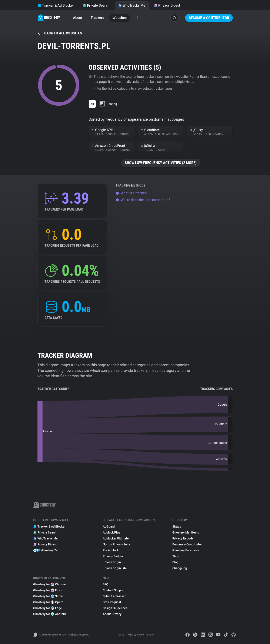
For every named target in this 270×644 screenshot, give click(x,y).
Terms (121, 635)
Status (177, 527)
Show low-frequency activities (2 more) (161, 163)
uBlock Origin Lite (115, 568)
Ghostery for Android (49, 614)
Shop (176, 556)
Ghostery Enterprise (186, 550)
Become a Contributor (209, 18)
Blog (175, 562)
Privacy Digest (167, 5)
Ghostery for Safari (48, 596)
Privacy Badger (113, 556)
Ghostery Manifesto (186, 532)
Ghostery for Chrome (49, 584)
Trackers (97, 18)
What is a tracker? (131, 193)
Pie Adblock (111, 550)
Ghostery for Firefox (49, 590)
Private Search (96, 5)
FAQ (106, 584)
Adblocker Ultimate (116, 538)
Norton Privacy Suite (117, 544)
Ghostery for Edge (48, 608)
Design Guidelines (115, 608)
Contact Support (114, 590)
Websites (120, 18)
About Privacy (112, 614)
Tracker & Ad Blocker (56, 5)
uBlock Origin (112, 562)
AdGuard (109, 527)
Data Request (112, 602)
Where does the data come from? (143, 200)
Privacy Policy (136, 635)
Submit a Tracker (114, 596)
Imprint (151, 635)
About (78, 18)
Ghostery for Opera (48, 602)
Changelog (180, 568)
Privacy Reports (183, 538)
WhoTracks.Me (132, 5)
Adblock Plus (111, 532)
